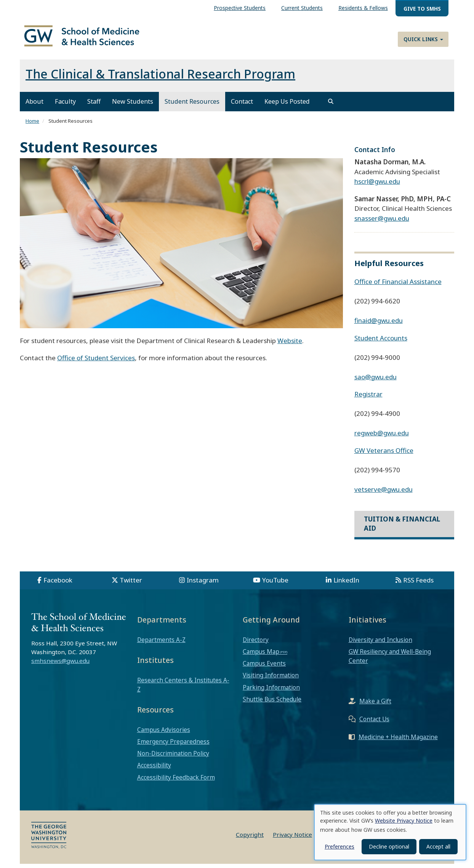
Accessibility (154, 770)
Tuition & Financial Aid (402, 528)
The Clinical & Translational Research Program (160, 78)
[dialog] (390, 832)
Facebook (58, 584)
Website (290, 345)
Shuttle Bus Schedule (272, 703)
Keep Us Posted (287, 106)
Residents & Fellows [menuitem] (363, 8)
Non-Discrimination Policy (173, 758)
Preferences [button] (339, 846)
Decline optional (389, 846)
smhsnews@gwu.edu (60, 665)
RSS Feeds (418, 584)
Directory (256, 644)
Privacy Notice (292, 839)
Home (32, 125)
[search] (331, 106)
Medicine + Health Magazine (398, 741)
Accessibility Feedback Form (176, 781)
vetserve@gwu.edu (384, 493)
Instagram (203, 584)
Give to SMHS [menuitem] (422, 9)
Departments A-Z (161, 644)
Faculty (65, 106)
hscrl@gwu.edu (377, 186)
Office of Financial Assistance (398, 286)
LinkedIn (346, 584)
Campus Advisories (164, 734)
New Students (133, 106)
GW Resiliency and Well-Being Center (390, 660)
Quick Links (423, 39)
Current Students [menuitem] (302, 8)
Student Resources (192, 106)
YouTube (275, 584)
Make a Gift (375, 706)
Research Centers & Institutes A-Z (183, 689)
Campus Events (264, 668)
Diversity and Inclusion (380, 644)
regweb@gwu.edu (382, 437)
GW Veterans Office (384, 455)
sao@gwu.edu (376, 381)
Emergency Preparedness (173, 746)
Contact (242, 106)
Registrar (368, 398)
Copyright (250, 839)
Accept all (438, 846)
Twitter (131, 584)
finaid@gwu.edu (379, 325)
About (34, 106)
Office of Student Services (96, 362)
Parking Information (271, 692)
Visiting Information (271, 680)
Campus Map (261, 656)
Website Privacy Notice (404, 821)
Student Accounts (381, 342)
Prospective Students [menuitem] (240, 8)
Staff (94, 106)
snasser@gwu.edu (382, 222)
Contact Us (374, 724)
